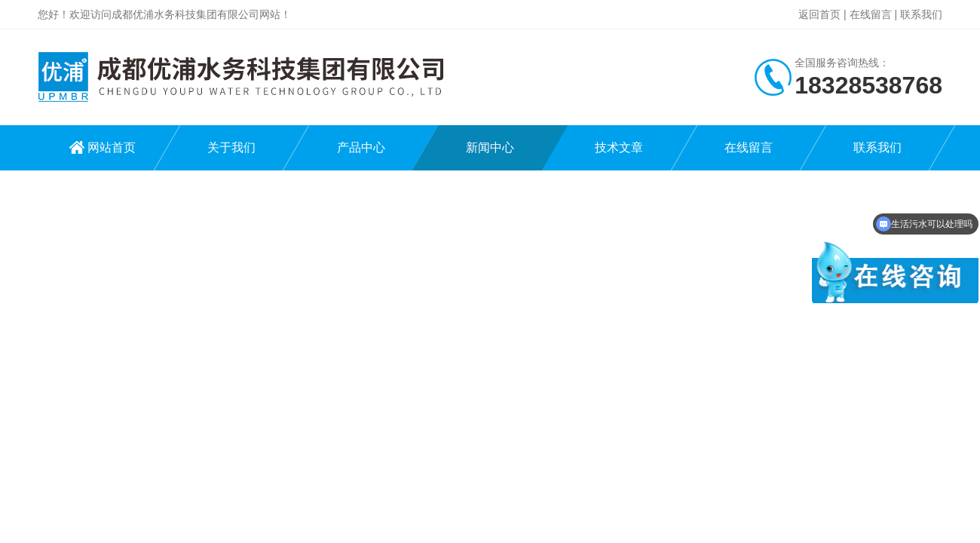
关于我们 (231, 147)
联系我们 (921, 14)
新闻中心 (490, 147)
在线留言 (871, 14)
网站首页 (112, 147)
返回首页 (819, 14)
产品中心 (361, 147)
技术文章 (619, 147)
